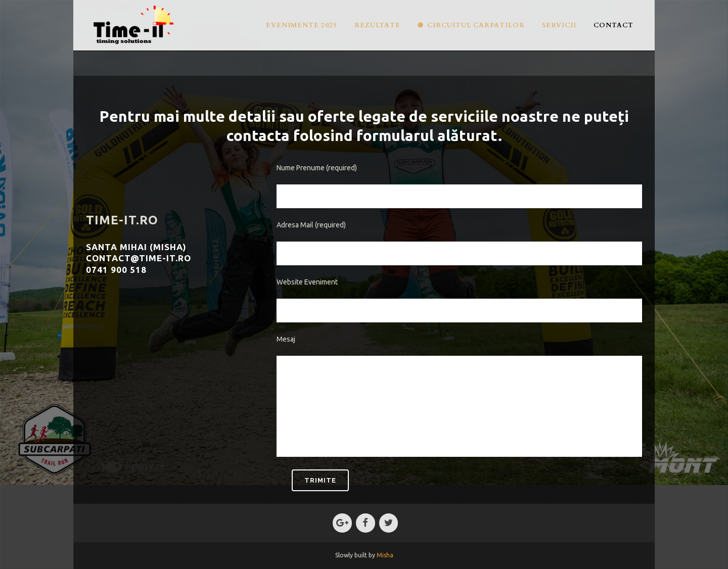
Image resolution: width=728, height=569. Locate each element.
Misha (385, 555)
